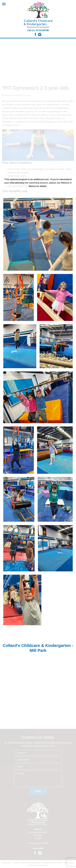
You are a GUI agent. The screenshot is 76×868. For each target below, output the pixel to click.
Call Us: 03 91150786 (38, 30)
